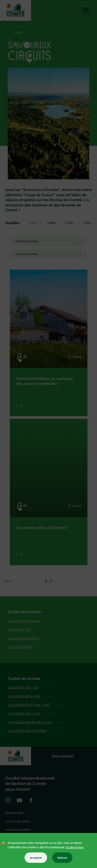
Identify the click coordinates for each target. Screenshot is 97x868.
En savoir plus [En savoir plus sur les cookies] (75, 847)
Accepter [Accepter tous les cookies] (36, 858)
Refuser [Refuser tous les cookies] (62, 858)
